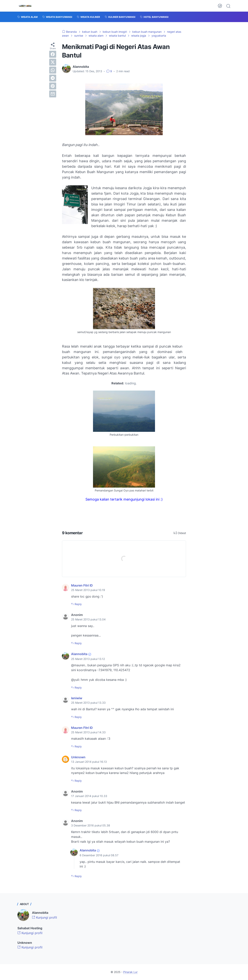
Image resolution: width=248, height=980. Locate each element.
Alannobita (79, 654)
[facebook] (53, 54)
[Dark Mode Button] (220, 6)
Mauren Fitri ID (82, 585)
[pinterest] (53, 86)
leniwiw (77, 698)
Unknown (78, 757)
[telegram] (53, 78)
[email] (53, 94)
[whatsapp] (53, 70)
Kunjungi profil (44, 917)
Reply (78, 604)
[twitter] (53, 62)
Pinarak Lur (130, 972)
